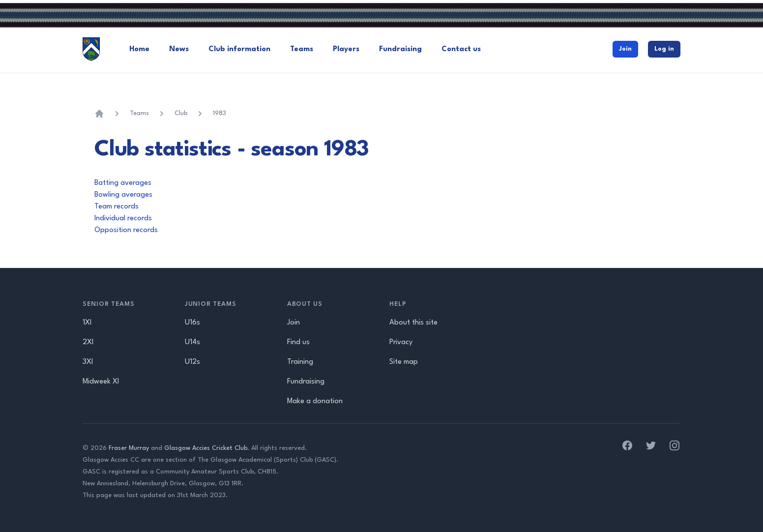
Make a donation (315, 401)
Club (181, 113)
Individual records (123, 219)
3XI (88, 362)
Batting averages (123, 183)
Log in (664, 49)
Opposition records (126, 230)
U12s (192, 362)
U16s (192, 323)
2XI (88, 342)
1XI (87, 323)
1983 (220, 113)
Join (625, 49)
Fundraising (400, 49)
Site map (404, 362)
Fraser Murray (129, 448)
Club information (239, 49)
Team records (117, 207)
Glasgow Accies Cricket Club (206, 448)
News (179, 49)
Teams (302, 49)
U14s (192, 342)
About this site (413, 323)
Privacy (401, 342)
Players (346, 49)
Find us (298, 342)
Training (300, 362)
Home (139, 49)
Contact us (461, 49)
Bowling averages (123, 195)
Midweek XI (101, 382)
